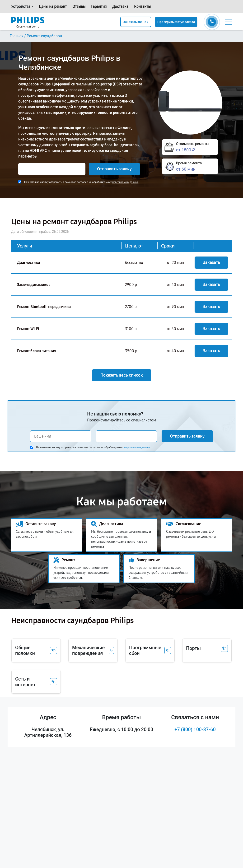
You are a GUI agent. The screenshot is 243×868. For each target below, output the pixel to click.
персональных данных (125, 182)
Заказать (211, 262)
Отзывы (79, 7)
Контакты (142, 7)
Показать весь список (122, 375)
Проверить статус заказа (176, 22)
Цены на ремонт (53, 7)
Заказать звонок (136, 22)
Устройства (21, 7)
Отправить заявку (114, 169)
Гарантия (99, 7)
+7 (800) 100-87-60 (195, 729)
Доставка (120, 7)
